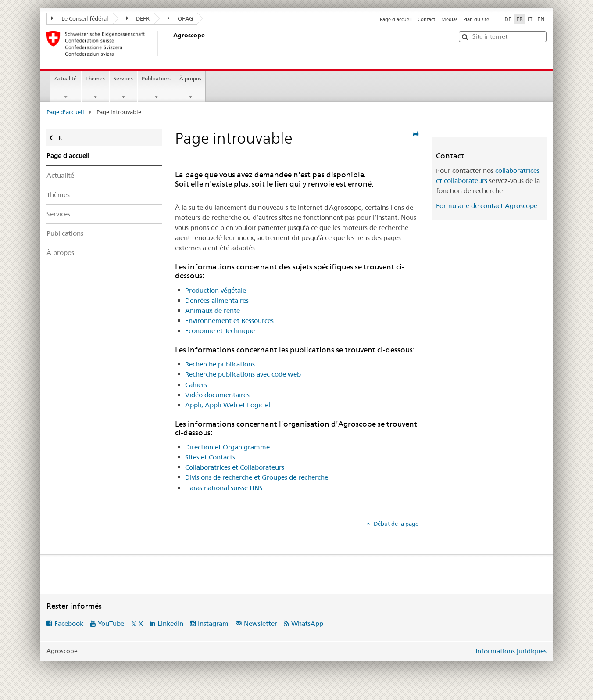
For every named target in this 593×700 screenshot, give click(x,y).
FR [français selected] (520, 19)
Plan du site (476, 19)
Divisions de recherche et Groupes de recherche (257, 477)
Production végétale (216, 290)
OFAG (180, 18)
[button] (466, 37)
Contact (426, 19)
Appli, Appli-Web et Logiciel (228, 405)
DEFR (138, 18)
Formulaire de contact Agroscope (487, 206)
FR (63, 136)
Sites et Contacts (210, 457)
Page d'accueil (396, 19)
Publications (156, 78)
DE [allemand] (508, 19)
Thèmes (95, 78)
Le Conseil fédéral (80, 18)
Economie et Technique (220, 331)
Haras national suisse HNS (224, 488)
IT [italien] (530, 19)
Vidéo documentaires (217, 395)
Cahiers (196, 385)
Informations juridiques (511, 651)
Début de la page (395, 524)
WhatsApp (307, 623)
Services (123, 78)
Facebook (69, 623)
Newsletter (261, 623)
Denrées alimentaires (217, 300)
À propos (190, 78)
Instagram (213, 623)
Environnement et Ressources (229, 321)
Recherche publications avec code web (243, 374)
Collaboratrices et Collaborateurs (235, 467)
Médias (449, 19)
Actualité (66, 78)
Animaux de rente (213, 311)
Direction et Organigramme (227, 447)
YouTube (111, 623)
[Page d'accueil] (171, 43)
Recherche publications (220, 364)
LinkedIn (170, 623)
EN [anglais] (541, 19)
